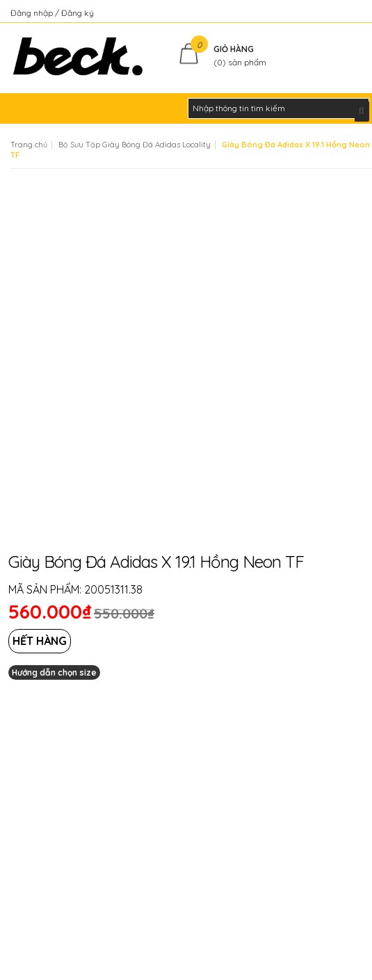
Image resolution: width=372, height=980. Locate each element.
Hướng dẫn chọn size (54, 672)
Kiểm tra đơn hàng (326, 13)
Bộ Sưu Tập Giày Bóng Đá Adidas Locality (135, 145)
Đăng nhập (33, 13)
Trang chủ (29, 145)
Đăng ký (78, 13)
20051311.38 (113, 589)
